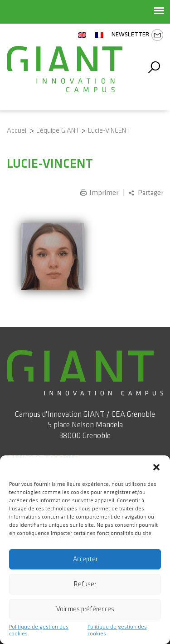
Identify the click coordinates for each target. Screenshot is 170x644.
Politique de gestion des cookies (39, 630)
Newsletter (137, 35)
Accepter (85, 559)
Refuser (85, 584)
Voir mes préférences (85, 609)
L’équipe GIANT (58, 131)
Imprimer (104, 193)
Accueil (17, 131)
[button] (156, 467)
